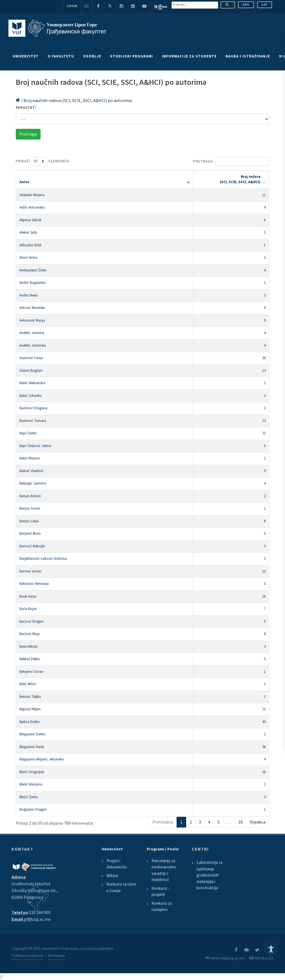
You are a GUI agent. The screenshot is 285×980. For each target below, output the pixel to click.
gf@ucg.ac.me (37, 919)
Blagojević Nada (32, 747)
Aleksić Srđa (28, 233)
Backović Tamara (33, 421)
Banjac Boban (30, 496)
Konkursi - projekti (160, 892)
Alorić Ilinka (28, 258)
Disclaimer (57, 956)
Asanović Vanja (31, 358)
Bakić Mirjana (30, 458)
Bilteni (112, 876)
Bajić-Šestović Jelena (35, 446)
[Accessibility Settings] (271, 949)
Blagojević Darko (32, 734)
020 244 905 (40, 913)
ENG (246, 5)
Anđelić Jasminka (33, 346)
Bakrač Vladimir (31, 471)
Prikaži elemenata (43, 161)
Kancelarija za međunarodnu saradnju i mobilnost (164, 871)
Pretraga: (231, 161)
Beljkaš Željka (30, 659)
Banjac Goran (30, 508)
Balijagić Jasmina (33, 483)
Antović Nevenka (32, 308)
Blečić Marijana (31, 784)
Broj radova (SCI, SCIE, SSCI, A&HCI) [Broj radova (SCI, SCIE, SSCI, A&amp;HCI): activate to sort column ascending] (240, 180)
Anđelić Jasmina (32, 333)
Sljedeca (258, 822)
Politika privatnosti (27, 956)
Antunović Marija (32, 320)
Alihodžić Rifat (30, 245)
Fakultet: (26, 108)
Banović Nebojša (32, 546)
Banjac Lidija (29, 521)
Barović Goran (30, 571)
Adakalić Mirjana (32, 195)
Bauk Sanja (28, 596)
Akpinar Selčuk (30, 220)
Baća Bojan (28, 609)
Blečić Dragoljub (32, 772)
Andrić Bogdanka (33, 283)
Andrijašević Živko (33, 270)
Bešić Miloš (28, 684)
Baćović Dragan (32, 621)
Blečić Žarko (29, 797)
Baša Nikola (28, 647)
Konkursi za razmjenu (162, 907)
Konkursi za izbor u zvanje (121, 888)
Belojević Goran (31, 672)
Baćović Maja (30, 634)
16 (241, 822)
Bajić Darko (28, 433)
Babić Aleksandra (32, 383)
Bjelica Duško (30, 722)
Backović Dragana (33, 408)
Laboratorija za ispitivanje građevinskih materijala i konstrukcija (210, 875)
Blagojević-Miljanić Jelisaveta (42, 759)
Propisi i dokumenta (116, 864)
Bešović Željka (30, 697)
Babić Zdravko (31, 396)
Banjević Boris (30, 534)
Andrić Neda (29, 295)
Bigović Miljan (30, 709)
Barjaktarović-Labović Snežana (43, 559)
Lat (265, 5)
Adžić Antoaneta (32, 207)
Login (72, 6)
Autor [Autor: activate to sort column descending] (24, 182)
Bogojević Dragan (33, 809)
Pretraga (28, 134)
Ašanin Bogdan (31, 371)
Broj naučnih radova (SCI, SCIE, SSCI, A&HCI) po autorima (78, 101)
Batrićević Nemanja (34, 584)
